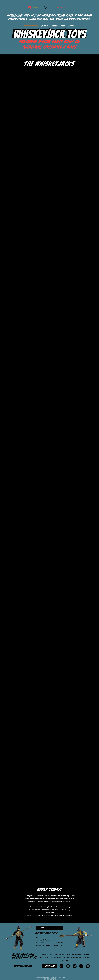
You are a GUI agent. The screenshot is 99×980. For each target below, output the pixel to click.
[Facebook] (81, 966)
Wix (54, 979)
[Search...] (49, 928)
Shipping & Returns (43, 940)
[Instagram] (75, 966)
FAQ (37, 937)
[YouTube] (88, 966)
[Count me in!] (50, 966)
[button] (46, 7)
